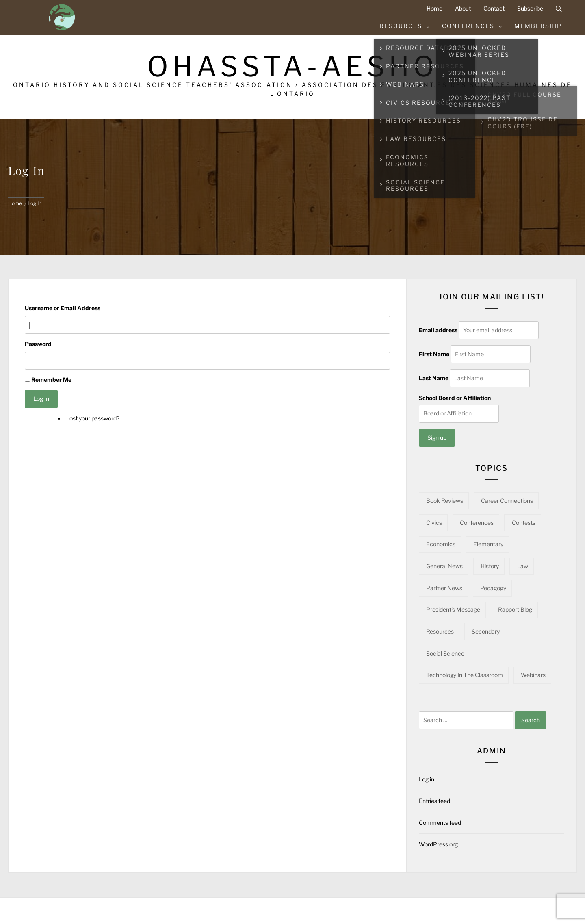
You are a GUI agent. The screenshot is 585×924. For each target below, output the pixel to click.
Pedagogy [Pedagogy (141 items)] (493, 588)
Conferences (472, 26)
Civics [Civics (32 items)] (434, 523)
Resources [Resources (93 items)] (440, 631)
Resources (405, 26)
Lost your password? (93, 418)
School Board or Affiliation (455, 398)
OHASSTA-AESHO (293, 66)
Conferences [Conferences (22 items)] (477, 523)
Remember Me (51, 380)
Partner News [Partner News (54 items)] (444, 588)
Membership (538, 26)
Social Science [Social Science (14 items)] (445, 653)
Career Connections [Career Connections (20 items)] (507, 501)
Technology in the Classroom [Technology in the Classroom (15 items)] (465, 675)
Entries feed (434, 801)
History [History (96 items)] (490, 566)
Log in (427, 779)
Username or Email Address (63, 308)
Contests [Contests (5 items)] (524, 523)
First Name (434, 354)
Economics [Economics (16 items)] (441, 544)
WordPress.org (438, 844)
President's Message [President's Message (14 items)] (453, 609)
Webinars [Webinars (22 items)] (533, 675)
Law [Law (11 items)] (523, 566)
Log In (41, 399)
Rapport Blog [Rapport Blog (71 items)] (515, 609)
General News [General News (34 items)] (444, 566)
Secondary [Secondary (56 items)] (486, 631)
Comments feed (440, 823)
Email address (438, 330)
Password (38, 344)
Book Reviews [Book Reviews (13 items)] (445, 501)
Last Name (434, 378)
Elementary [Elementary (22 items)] (488, 544)
